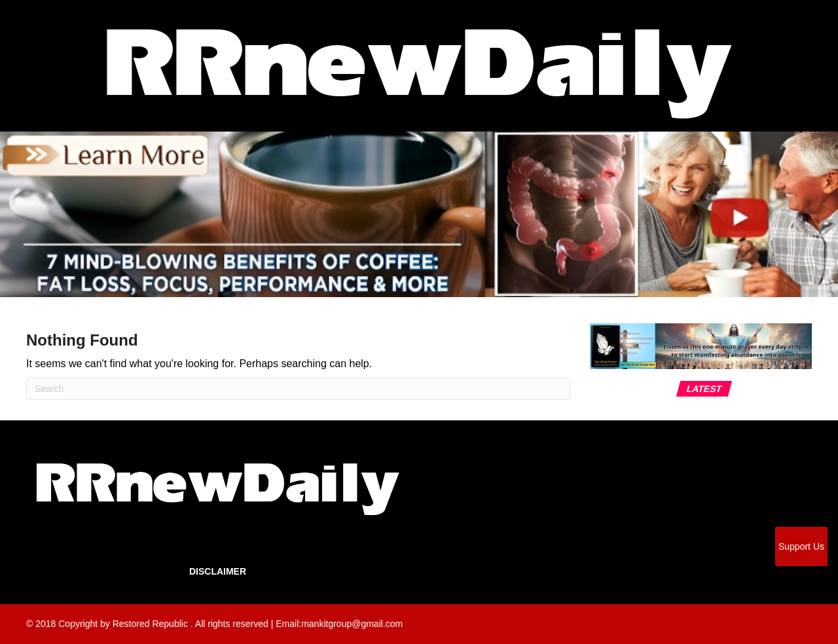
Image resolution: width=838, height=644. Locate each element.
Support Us (801, 546)
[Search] (298, 389)
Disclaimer (218, 571)
